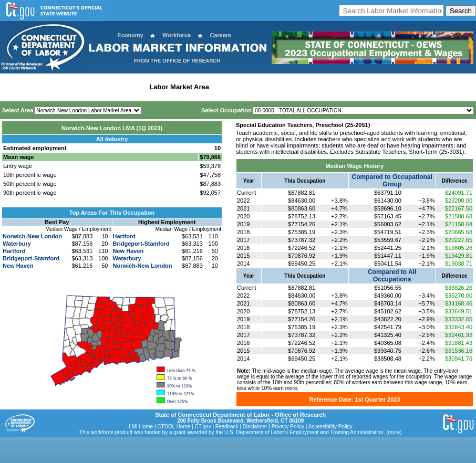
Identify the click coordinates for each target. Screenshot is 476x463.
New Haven (18, 266)
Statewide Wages (54, 87)
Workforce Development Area (260, 87)
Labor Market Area (179, 87)
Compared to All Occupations (392, 276)
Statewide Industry (115, 87)
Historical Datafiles (339, 87)
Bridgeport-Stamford (31, 258)
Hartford (14, 251)
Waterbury (17, 244)
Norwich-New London (32, 236)
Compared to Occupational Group (392, 181)
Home (12, 87)
